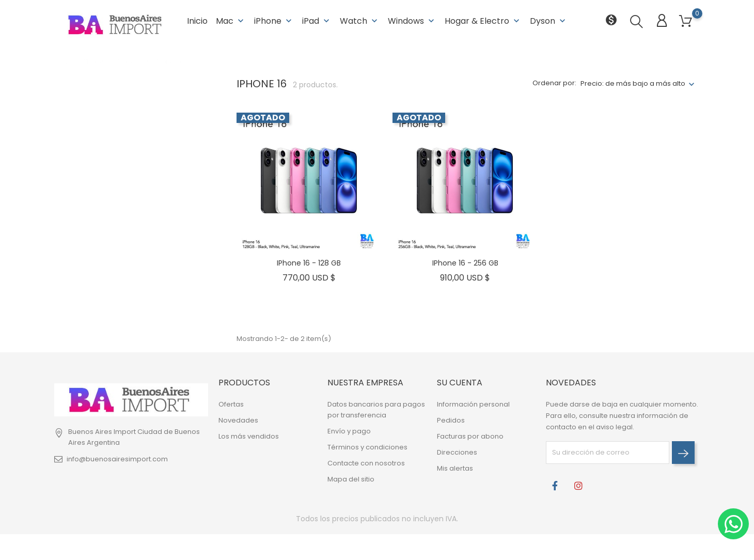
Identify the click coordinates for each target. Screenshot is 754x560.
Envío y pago (349, 431)
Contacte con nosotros (366, 463)
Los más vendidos (249, 436)
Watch (360, 20)
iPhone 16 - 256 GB (465, 262)
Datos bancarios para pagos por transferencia (376, 409)
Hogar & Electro (483, 20)
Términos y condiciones (367, 447)
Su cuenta (460, 382)
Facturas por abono (470, 436)
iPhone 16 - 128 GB (309, 262)
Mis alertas (455, 468)
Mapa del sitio (351, 479)
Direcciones (457, 452)
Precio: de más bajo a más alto (633, 83)
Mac (231, 20)
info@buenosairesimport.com (117, 458)
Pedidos (451, 420)
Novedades (238, 420)
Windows (412, 20)
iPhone (274, 20)
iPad (317, 20)
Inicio (197, 20)
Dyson (549, 20)
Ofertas (231, 404)
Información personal (473, 404)
